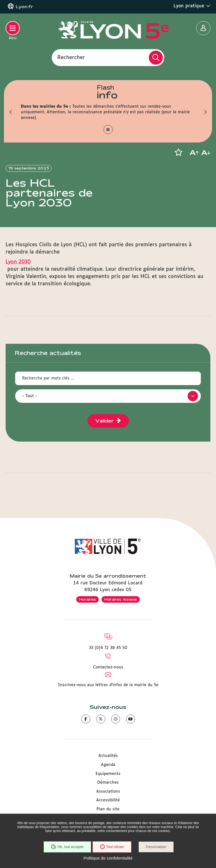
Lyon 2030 (18, 262)
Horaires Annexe (121, 599)
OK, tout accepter (67, 847)
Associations (108, 792)
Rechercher (71, 57)
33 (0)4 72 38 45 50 (108, 648)
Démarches (108, 783)
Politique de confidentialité (108, 858)
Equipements (108, 774)
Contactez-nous (108, 667)
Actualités (108, 756)
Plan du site (108, 809)
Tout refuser (112, 847)
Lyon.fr (24, 7)
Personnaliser (156, 847)
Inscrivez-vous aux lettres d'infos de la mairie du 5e (108, 685)
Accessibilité (108, 800)
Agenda (108, 765)
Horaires (87, 599)
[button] (11, 112)
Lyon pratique (192, 6)
